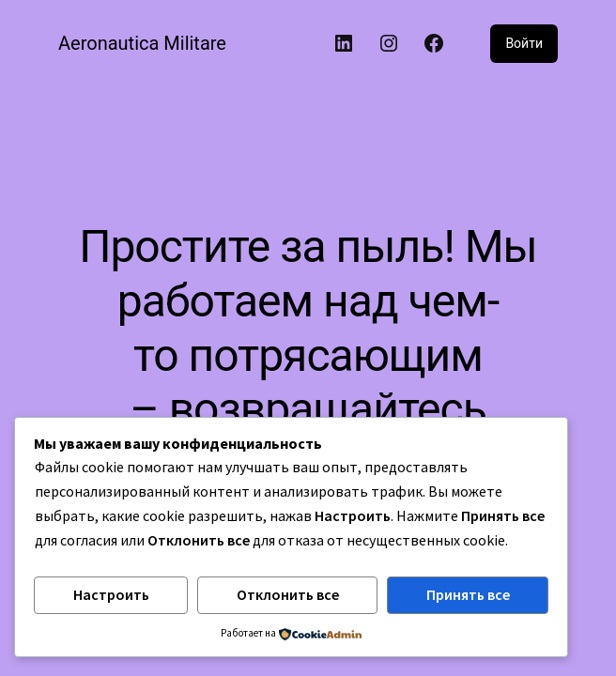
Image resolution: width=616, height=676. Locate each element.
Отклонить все (288, 594)
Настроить (111, 594)
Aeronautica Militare (142, 43)
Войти (524, 43)
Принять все (468, 594)
